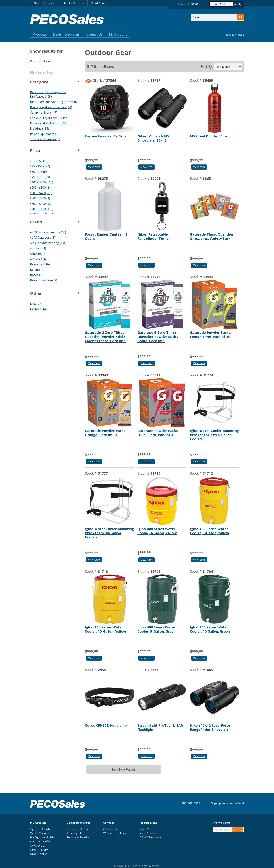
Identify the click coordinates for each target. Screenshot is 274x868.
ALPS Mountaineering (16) (48, 232)
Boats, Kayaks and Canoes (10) (51, 107)
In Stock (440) (39, 309)
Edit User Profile (40, 841)
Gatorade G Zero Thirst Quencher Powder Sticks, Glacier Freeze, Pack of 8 (106, 337)
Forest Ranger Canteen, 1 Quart (106, 236)
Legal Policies (148, 829)
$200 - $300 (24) (41, 188)
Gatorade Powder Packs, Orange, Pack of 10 (106, 433)
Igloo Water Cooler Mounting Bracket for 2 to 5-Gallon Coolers (214, 435)
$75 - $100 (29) (40, 177)
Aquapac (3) (38, 248)
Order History (39, 850)
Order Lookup (39, 854)
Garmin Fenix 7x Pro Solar (106, 136)
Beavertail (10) (40, 264)
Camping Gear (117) (44, 112)
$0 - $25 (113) (39, 161)
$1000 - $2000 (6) (42, 209)
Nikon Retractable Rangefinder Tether (154, 236)
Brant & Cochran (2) (44, 280)
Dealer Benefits (74, 3)
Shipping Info (75, 833)
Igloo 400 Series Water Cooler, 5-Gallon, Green (156, 629)
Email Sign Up (100, 3)
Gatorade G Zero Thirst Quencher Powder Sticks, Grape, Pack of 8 (158, 337)
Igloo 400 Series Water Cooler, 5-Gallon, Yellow (210, 531)
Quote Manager (40, 833)
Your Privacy (147, 833)
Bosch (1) (36, 275)
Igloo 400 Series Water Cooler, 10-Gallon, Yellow (106, 629)
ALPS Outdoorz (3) (43, 238)
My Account (118, 34)
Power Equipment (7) (44, 134)
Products (40, 34)
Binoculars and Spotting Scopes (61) (55, 102)
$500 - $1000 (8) (41, 204)
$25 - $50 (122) (40, 166)
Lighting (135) (40, 129)
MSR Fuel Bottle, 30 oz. (209, 136)
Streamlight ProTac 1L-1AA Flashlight (160, 727)
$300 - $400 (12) (41, 193)
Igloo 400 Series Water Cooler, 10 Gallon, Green (210, 629)
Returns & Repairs (78, 837)
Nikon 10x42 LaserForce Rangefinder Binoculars (210, 727)
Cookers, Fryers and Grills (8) (50, 118)
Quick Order (38, 845)
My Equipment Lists (42, 837)
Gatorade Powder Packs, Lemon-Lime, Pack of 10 (211, 334)
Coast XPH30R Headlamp (106, 725)
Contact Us (94, 34)
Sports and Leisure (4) (45, 139)
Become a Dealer (77, 829)
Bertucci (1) (38, 270)
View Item (94, 167)
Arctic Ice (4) (38, 259)
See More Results (124, 769)
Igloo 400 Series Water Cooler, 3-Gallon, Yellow (157, 531)
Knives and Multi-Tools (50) (49, 123)
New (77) (36, 304)
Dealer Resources (66, 34)
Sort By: (207, 66)
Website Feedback (115, 833)
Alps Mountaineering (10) (47, 243)
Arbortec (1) (38, 254)
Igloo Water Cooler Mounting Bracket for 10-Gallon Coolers (109, 533)
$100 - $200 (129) (42, 182)
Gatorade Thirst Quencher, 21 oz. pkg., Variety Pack (212, 236)
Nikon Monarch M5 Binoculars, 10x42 (153, 138)
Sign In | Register (45, 3)
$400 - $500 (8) (40, 198)
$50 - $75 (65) (39, 172)
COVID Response (150, 837)
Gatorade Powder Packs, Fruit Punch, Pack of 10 (158, 433)
